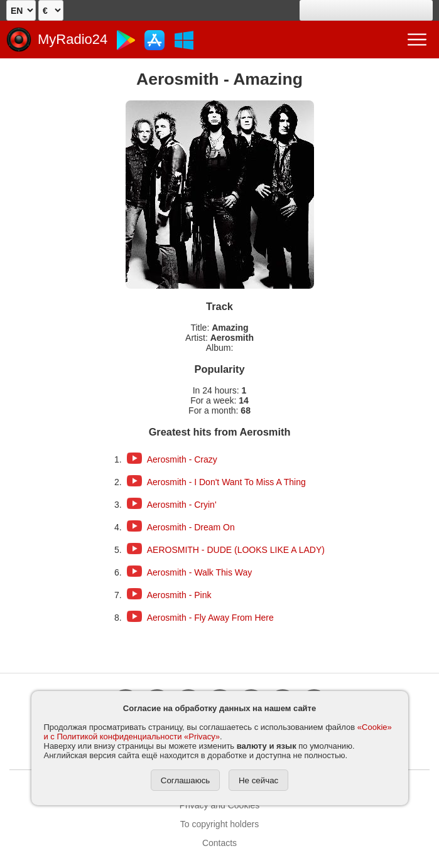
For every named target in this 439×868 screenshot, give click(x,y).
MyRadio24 (73, 39)
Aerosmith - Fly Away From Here (210, 618)
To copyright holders (219, 824)
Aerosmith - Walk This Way (200, 572)
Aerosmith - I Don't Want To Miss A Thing (226, 482)
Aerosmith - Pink (179, 595)
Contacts (219, 843)
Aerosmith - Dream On (191, 527)
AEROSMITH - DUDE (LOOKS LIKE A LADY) (236, 550)
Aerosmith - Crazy (182, 459)
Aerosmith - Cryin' (182, 505)
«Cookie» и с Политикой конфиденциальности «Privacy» (218, 732)
